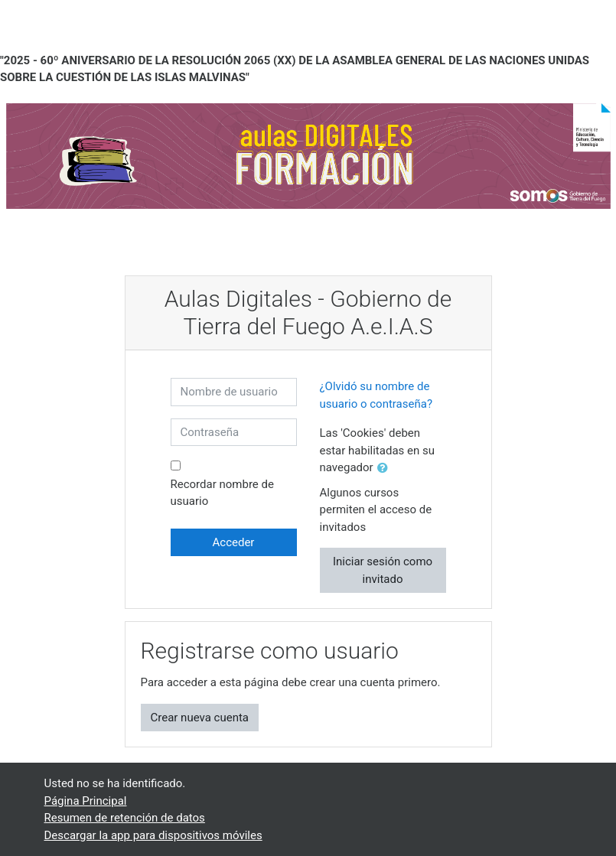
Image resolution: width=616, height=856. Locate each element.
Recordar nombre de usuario (222, 493)
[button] (386, 469)
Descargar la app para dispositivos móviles (153, 835)
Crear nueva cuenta (200, 718)
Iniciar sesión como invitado (383, 570)
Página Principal (86, 801)
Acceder (234, 542)
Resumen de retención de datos (125, 818)
